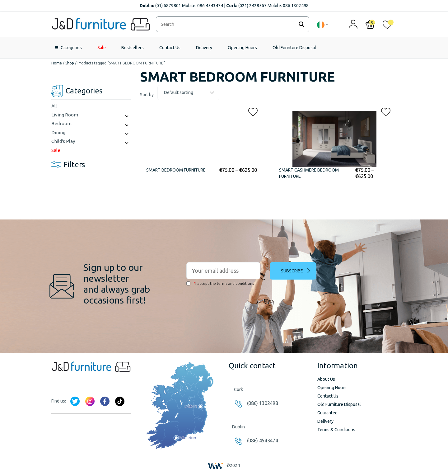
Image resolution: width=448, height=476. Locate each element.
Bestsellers (133, 48)
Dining (58, 132)
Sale (102, 48)
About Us (326, 379)
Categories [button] (71, 48)
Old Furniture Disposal (294, 48)
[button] (251, 111)
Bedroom (61, 123)
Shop (70, 63)
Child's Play (63, 141)
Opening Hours (242, 48)
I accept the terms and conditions (220, 283)
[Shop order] (188, 93)
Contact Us (170, 48)
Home (57, 63)
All (54, 106)
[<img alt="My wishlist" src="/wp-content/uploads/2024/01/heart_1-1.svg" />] (387, 26)
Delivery (204, 48)
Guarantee (327, 413)
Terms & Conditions (336, 430)
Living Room (65, 115)
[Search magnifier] (301, 24)
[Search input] (227, 24)
